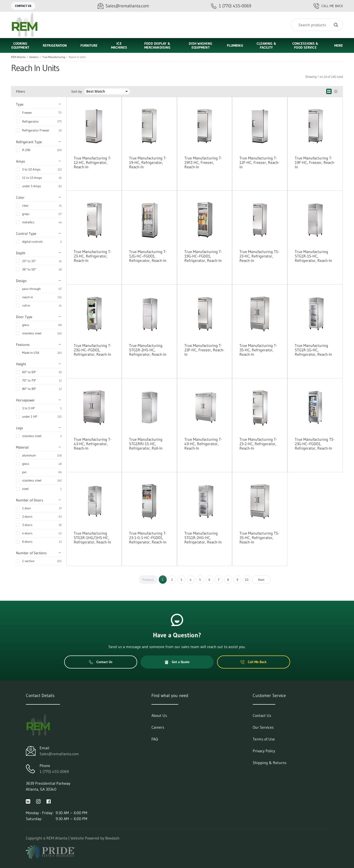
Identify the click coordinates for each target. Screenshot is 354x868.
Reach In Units (77, 57)
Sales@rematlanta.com (59, 754)
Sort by (77, 92)
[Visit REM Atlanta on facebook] (49, 801)
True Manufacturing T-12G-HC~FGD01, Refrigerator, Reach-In (148, 256)
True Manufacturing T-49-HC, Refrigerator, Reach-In (203, 444)
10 (247, 580)
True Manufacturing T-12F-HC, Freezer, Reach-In (259, 162)
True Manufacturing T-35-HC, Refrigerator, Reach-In (258, 350)
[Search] (317, 25)
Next (261, 580)
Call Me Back (328, 6)
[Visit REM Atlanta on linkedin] (28, 801)
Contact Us (23, 6)
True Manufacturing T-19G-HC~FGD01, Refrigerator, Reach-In (203, 256)
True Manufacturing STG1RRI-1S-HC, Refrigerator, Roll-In (146, 444)
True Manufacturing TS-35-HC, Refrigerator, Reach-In (259, 538)
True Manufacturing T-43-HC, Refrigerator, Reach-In (93, 444)
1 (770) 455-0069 (54, 771)
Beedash (112, 838)
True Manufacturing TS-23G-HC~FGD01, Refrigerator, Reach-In (315, 444)
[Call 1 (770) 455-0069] (231, 6)
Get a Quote (177, 662)
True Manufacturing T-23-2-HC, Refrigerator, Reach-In (258, 444)
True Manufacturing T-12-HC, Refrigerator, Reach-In (93, 162)
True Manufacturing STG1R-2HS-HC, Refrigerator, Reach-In (148, 350)
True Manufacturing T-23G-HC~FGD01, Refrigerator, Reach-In (93, 350)
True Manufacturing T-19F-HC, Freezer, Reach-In (315, 162)
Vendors (34, 57)
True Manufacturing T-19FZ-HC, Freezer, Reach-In (203, 162)
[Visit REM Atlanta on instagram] (38, 801)
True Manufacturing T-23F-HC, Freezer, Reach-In (204, 350)
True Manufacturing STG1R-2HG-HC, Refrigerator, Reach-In (203, 538)
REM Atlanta (18, 57)
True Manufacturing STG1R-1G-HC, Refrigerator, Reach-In (313, 350)
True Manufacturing (54, 57)
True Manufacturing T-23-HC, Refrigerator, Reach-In (93, 256)
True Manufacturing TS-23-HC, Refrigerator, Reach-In (259, 256)
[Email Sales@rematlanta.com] (123, 6)
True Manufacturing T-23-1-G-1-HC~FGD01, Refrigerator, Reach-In (148, 538)
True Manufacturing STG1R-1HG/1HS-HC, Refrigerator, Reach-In (92, 538)
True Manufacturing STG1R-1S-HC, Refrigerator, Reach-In (313, 256)
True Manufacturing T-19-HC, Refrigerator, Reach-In (148, 162)
